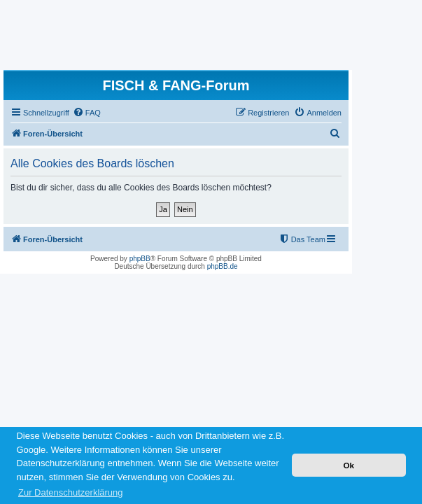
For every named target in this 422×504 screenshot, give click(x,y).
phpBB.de (223, 266)
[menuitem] (87, 113)
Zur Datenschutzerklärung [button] (71, 492)
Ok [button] (349, 465)
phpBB (140, 259)
